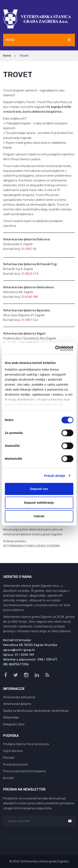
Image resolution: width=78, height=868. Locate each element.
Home (7, 56)
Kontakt (9, 778)
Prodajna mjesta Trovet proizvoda (26, 744)
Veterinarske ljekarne (17, 704)
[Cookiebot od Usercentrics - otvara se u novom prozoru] (56, 348)
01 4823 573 (30, 274)
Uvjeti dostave (13, 751)
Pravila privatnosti (15, 765)
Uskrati (39, 516)
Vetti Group (19, 622)
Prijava (70, 821)
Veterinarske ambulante (19, 697)
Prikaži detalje (55, 476)
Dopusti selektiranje (39, 503)
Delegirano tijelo (14, 724)
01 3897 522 (30, 320)
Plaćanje (9, 758)
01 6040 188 (29, 297)
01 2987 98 (29, 249)
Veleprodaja (11, 718)
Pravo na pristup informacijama (24, 771)
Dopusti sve (39, 489)
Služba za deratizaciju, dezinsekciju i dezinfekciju (36, 711)
